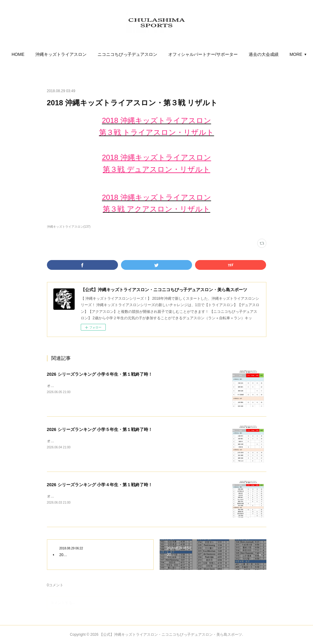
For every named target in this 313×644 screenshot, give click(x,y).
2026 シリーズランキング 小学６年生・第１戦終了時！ (100, 374)
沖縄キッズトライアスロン (81, 54)
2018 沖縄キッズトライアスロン (156, 120)
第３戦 (111, 132)
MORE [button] (275, 54)
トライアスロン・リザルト (168, 132)
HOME (38, 54)
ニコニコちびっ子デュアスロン (148, 54)
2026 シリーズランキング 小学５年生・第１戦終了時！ (100, 429)
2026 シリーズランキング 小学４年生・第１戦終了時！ (100, 485)
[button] (38, 54)
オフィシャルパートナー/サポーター (223, 54)
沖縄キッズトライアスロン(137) (69, 227)
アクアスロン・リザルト (169, 209)
